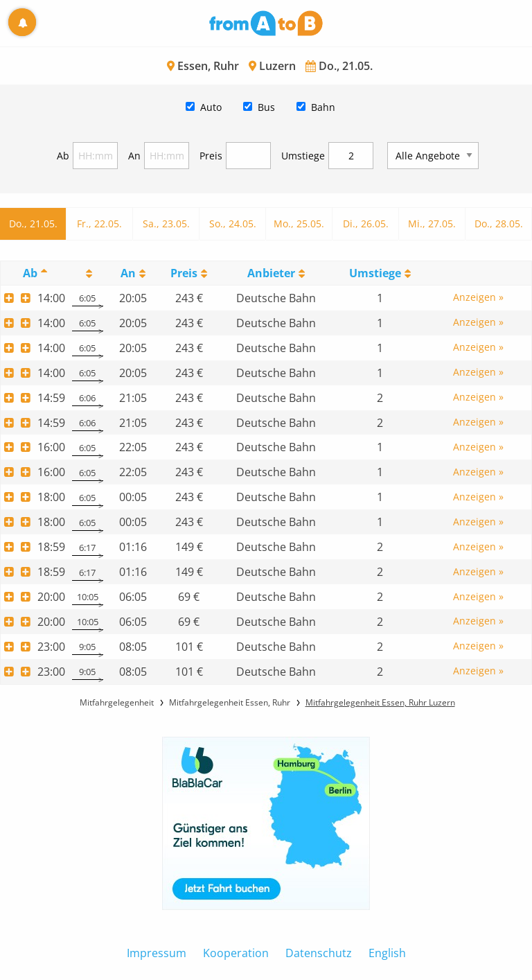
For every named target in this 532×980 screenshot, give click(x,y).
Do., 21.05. (33, 224)
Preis (211, 156)
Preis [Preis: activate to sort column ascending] (184, 273)
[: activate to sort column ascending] (88, 273)
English (387, 953)
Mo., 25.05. (299, 224)
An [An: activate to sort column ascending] (128, 273)
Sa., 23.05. (166, 224)
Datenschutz (319, 953)
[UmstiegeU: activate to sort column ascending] (380, 273)
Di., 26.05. (366, 224)
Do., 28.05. (499, 224)
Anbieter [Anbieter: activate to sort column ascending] (271, 273)
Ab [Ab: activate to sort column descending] (30, 273)
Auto (211, 107)
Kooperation (236, 953)
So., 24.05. (233, 224)
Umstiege (303, 156)
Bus (266, 107)
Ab (63, 156)
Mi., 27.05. (432, 224)
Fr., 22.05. (99, 224)
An (134, 156)
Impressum (157, 953)
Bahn (323, 107)
